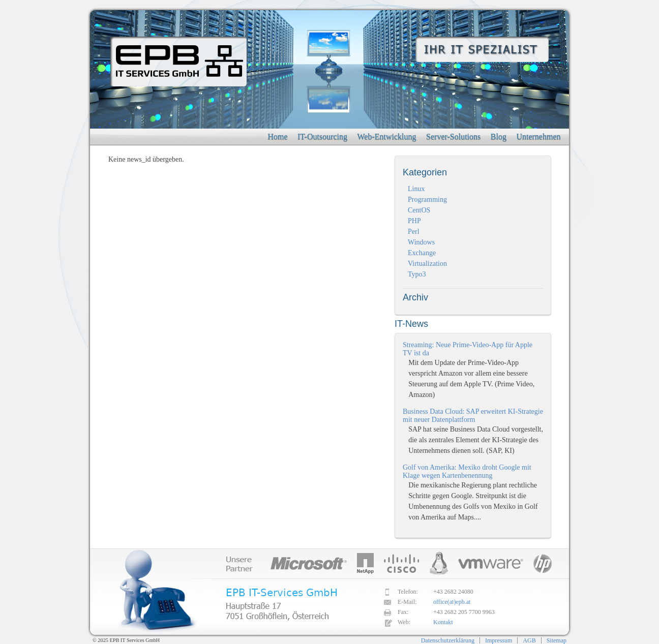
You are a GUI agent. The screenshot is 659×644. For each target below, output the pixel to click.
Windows (421, 242)
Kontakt (443, 622)
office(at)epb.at (452, 602)
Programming (427, 200)
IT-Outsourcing (322, 136)
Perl (414, 232)
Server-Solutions (453, 136)
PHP (414, 221)
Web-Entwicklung (387, 136)
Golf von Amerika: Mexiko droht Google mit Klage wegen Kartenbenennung (467, 471)
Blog (499, 136)
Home (277, 136)
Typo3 (417, 274)
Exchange (422, 253)
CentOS (419, 210)
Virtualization (427, 264)
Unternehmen (538, 136)
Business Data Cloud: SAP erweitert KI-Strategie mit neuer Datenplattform (473, 416)
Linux (416, 189)
